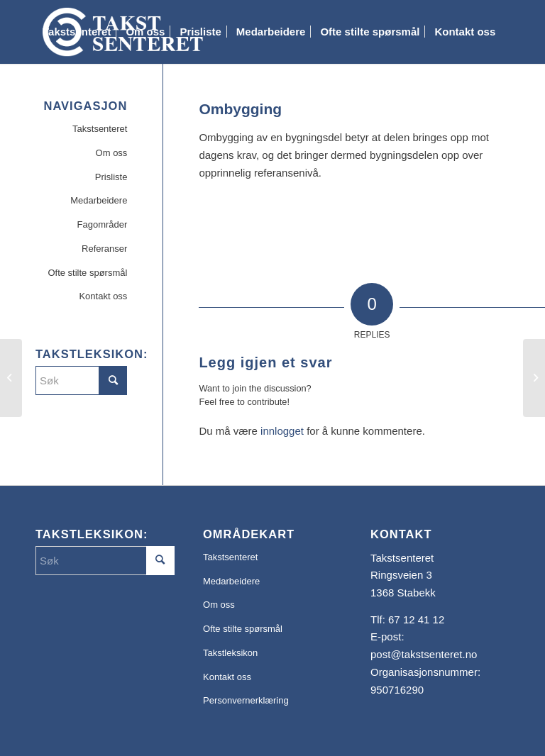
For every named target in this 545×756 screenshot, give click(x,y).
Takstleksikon (230, 653)
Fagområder (103, 224)
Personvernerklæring (246, 700)
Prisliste (111, 177)
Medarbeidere (99, 200)
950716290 (397, 690)
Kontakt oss (103, 296)
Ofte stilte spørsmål (87, 273)
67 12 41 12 (416, 619)
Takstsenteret (100, 129)
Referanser (104, 249)
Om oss (112, 153)
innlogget (282, 431)
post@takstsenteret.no (424, 654)
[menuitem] (77, 32)
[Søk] (47, 96)
